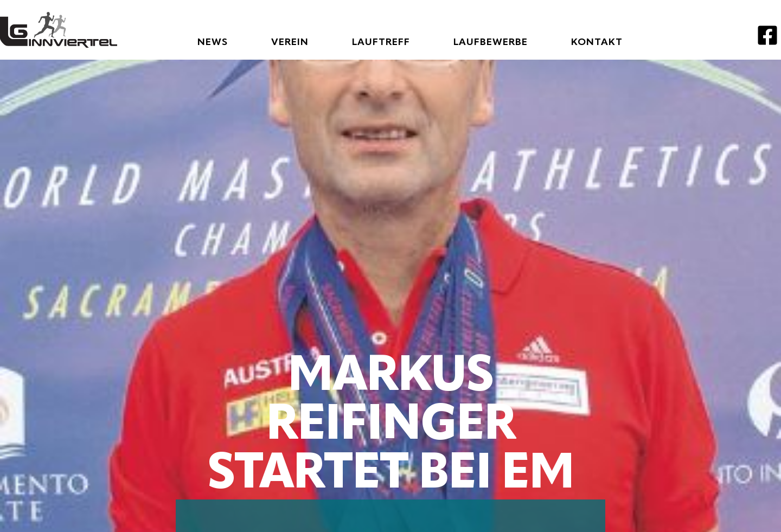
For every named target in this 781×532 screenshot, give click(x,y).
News (213, 42)
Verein (290, 42)
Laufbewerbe (491, 42)
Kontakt (597, 42)
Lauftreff (381, 42)
